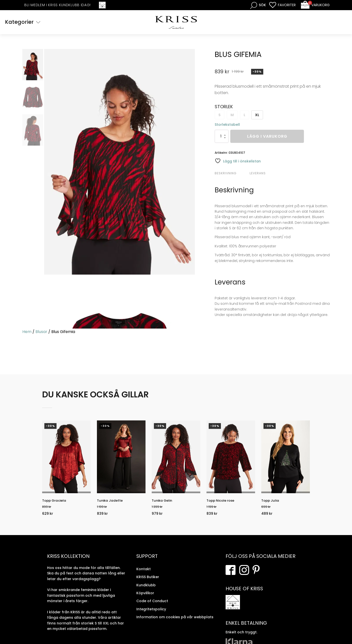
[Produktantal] (222, 137)
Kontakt (144, 573)
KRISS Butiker (148, 581)
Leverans (258, 174)
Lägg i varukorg (267, 137)
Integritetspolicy (151, 614)
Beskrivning (226, 174)
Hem (27, 332)
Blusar (41, 332)
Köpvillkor (145, 597)
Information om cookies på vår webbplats (175, 621)
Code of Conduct (152, 605)
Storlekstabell (227, 125)
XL (257, 116)
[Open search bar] (258, 5)
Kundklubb (146, 590)
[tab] (232, 174)
